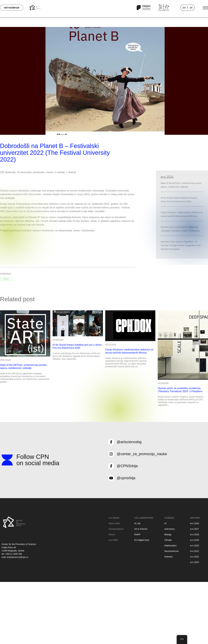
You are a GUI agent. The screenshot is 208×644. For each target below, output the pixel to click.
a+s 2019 (195, 540)
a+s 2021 (195, 551)
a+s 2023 (113, 540)
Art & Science (141, 529)
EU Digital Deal (142, 540)
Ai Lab (137, 523)
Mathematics (170, 546)
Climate (168, 540)
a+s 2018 (195, 534)
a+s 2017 (195, 529)
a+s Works (114, 518)
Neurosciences (172, 551)
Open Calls (114, 523)
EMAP (137, 534)
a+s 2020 (195, 546)
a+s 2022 (195, 557)
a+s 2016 (195, 523)
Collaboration (144, 518)
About (112, 534)
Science (169, 518)
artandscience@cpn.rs (17, 557)
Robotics (168, 557)
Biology (168, 534)
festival (6, 279)
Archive (195, 518)
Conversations (116, 529)
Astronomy (170, 529)
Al (165, 523)
